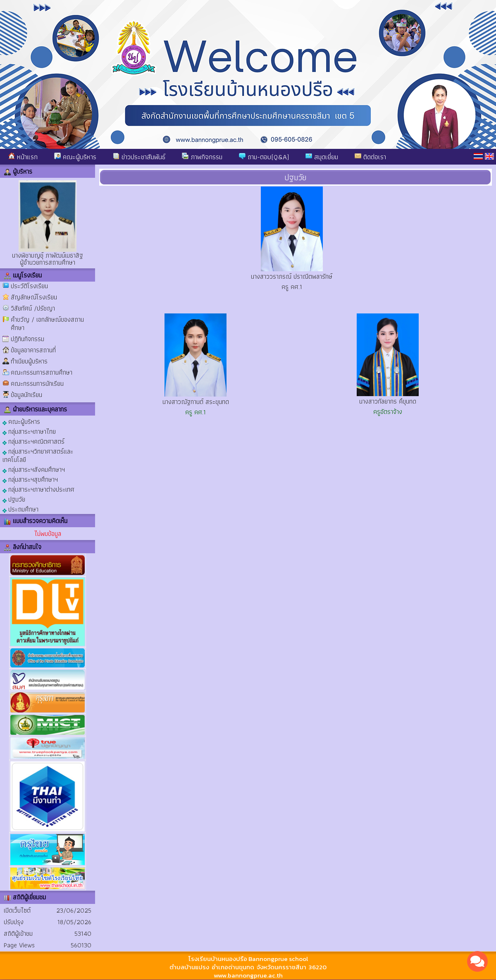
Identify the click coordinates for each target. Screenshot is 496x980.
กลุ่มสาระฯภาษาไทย (29, 431)
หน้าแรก (23, 157)
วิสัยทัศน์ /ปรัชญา (33, 308)
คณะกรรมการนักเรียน (37, 384)
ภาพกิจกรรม (202, 157)
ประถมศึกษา (20, 509)
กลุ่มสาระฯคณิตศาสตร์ (33, 441)
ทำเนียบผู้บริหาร (29, 361)
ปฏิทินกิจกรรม (27, 339)
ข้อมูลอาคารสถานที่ (33, 350)
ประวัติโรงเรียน (29, 286)
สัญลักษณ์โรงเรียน (34, 297)
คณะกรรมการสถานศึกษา (42, 372)
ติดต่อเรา (370, 157)
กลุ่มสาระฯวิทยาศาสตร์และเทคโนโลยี (38, 455)
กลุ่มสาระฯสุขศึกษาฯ (30, 479)
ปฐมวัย (14, 499)
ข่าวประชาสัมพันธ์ (139, 157)
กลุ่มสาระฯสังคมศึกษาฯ (34, 469)
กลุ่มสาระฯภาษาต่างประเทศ (38, 489)
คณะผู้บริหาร (75, 157)
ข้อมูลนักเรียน (26, 395)
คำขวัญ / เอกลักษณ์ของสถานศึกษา (47, 324)
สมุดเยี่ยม (322, 157)
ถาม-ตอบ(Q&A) (264, 157)
